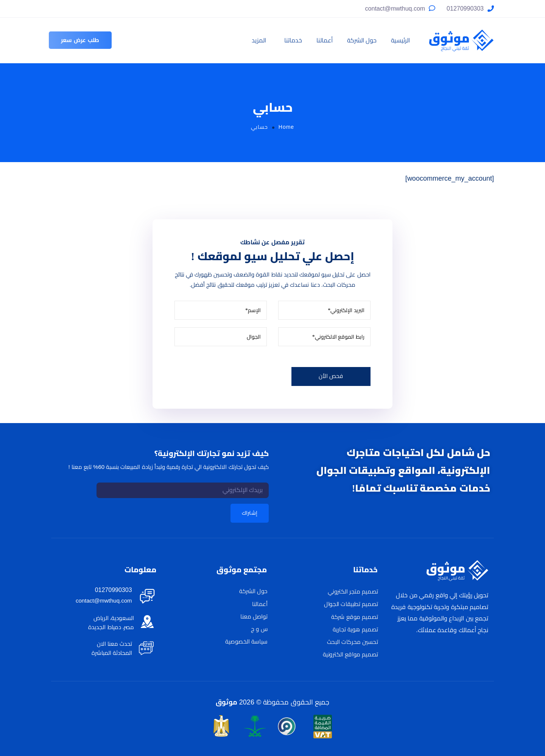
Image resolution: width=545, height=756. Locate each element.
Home (286, 127)
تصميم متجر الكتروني (353, 592)
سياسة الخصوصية (246, 642)
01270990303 (465, 9)
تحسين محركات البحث (353, 642)
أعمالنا (325, 40)
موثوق (227, 702)
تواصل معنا (254, 616)
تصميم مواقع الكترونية (350, 654)
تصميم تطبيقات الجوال (351, 604)
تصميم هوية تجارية (355, 629)
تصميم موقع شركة (354, 617)
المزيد (259, 40)
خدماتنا (293, 40)
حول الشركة (362, 40)
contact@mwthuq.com (395, 9)
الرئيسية (400, 40)
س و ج (259, 629)
